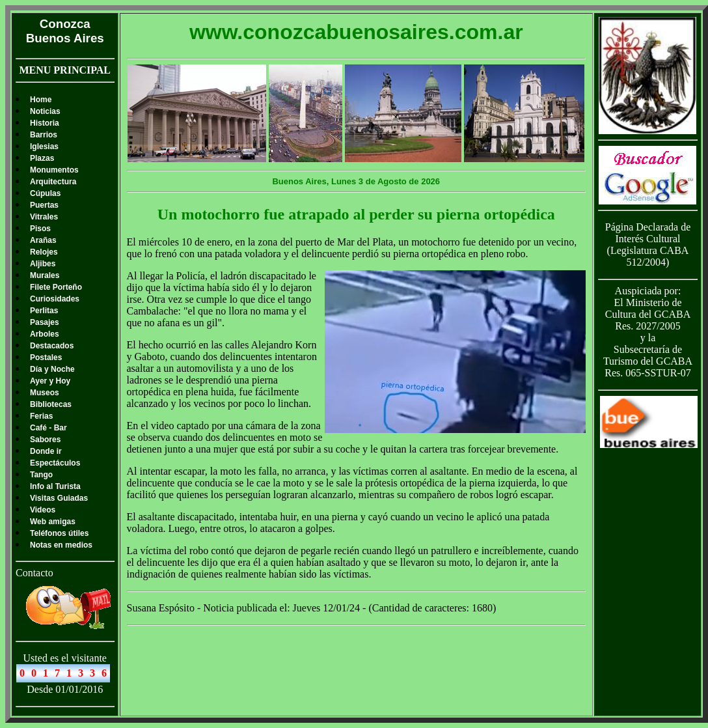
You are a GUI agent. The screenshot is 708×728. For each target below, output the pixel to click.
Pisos (40, 229)
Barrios (44, 135)
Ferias (41, 416)
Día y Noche (52, 369)
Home (41, 100)
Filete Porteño (56, 287)
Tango (41, 475)
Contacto (34, 573)
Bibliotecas (51, 404)
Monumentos (54, 170)
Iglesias (44, 147)
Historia (45, 123)
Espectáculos (55, 463)
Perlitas (44, 311)
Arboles (45, 334)
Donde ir (46, 451)
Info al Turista (55, 486)
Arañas (43, 240)
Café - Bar (48, 428)
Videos (43, 510)
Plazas (42, 158)
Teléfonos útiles (59, 533)
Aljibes (43, 264)
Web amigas (53, 522)
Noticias (45, 111)
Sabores (45, 440)
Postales (46, 357)
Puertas (44, 205)
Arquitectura (53, 182)
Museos (45, 393)
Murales (45, 275)
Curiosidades (55, 299)
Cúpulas (45, 193)
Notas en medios (61, 545)
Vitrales (44, 217)
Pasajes (45, 322)
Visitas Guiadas (59, 498)
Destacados (52, 346)
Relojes (44, 252)
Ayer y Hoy (50, 381)
